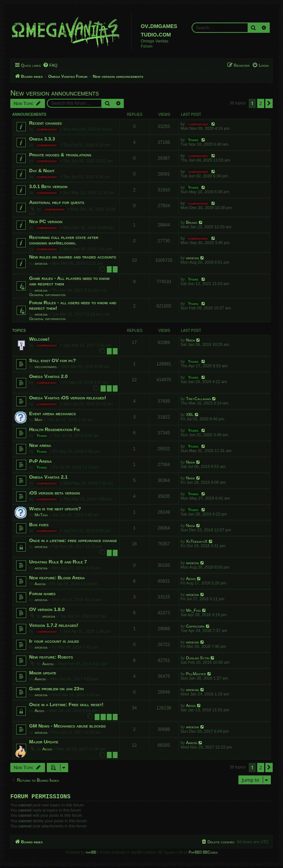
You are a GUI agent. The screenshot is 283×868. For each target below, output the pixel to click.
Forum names (42, 593)
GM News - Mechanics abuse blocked (67, 726)
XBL (190, 414)
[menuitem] (50, 65)
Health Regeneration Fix (55, 429)
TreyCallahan (199, 399)
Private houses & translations (60, 155)
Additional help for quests (57, 202)
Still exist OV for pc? (53, 360)
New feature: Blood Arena (57, 578)
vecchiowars (46, 367)
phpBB (91, 854)
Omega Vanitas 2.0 (48, 376)
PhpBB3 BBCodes (203, 854)
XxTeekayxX (197, 541)
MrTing (41, 515)
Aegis (191, 579)
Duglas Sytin (198, 658)
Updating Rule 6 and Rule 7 (58, 562)
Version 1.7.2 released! (54, 625)
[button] (269, 103)
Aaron (40, 584)
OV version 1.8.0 (47, 609)
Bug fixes (39, 525)
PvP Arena (41, 461)
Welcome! (39, 339)
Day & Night (42, 171)
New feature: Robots (51, 657)
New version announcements (55, 93)
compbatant (47, 129)
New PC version (46, 221)
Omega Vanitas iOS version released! (68, 398)
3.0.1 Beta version (48, 186)
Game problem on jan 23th (56, 689)
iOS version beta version (54, 493)
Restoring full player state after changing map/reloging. (64, 240)
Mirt (39, 420)
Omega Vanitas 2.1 (48, 477)
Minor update (43, 673)
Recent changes (46, 123)
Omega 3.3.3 (42, 139)
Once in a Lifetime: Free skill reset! (66, 704)
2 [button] (261, 103)
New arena (40, 445)
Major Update (44, 742)
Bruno (192, 222)
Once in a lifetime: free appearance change (73, 540)
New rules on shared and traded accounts (73, 257)
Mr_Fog (193, 610)
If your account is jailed (54, 641)
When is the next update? (55, 509)
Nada (191, 340)
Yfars (193, 140)
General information (47, 295)
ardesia (41, 263)
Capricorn (195, 626)
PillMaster (196, 674)
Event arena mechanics (53, 414)
